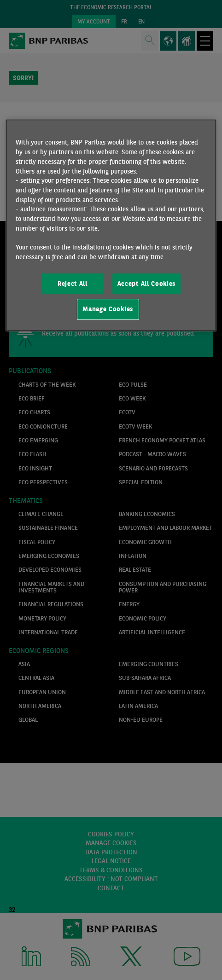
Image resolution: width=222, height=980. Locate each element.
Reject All (73, 284)
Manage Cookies (108, 309)
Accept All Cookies (146, 284)
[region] (111, 226)
